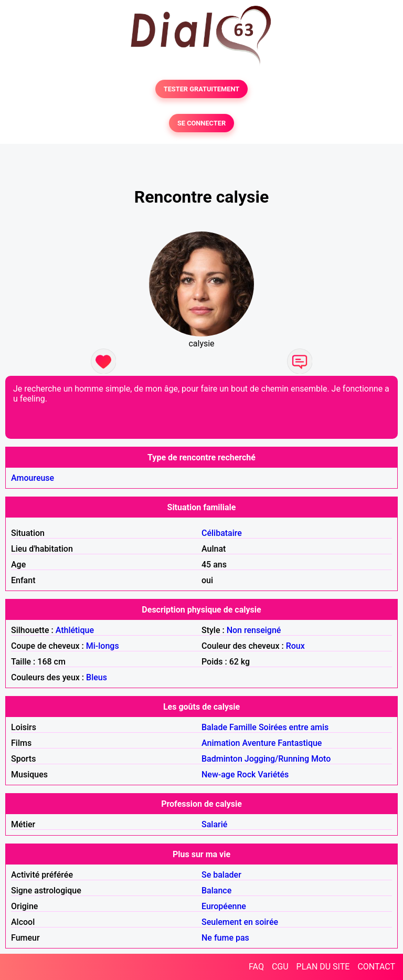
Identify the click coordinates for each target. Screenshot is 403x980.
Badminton (222, 759)
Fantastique (300, 743)
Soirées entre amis (294, 727)
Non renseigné (254, 630)
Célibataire (222, 533)
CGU (280, 967)
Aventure (259, 743)
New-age (218, 774)
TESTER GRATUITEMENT (202, 89)
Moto (321, 759)
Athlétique (75, 630)
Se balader (221, 875)
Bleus (97, 677)
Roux (295, 646)
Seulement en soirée (240, 922)
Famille (243, 727)
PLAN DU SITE (323, 967)
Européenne (224, 906)
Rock (246, 774)
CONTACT (376, 967)
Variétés (273, 774)
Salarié (214, 824)
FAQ (256, 967)
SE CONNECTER (201, 123)
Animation (221, 743)
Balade (214, 727)
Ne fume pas (225, 938)
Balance (216, 891)
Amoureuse (33, 478)
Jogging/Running (277, 759)
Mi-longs (103, 646)
